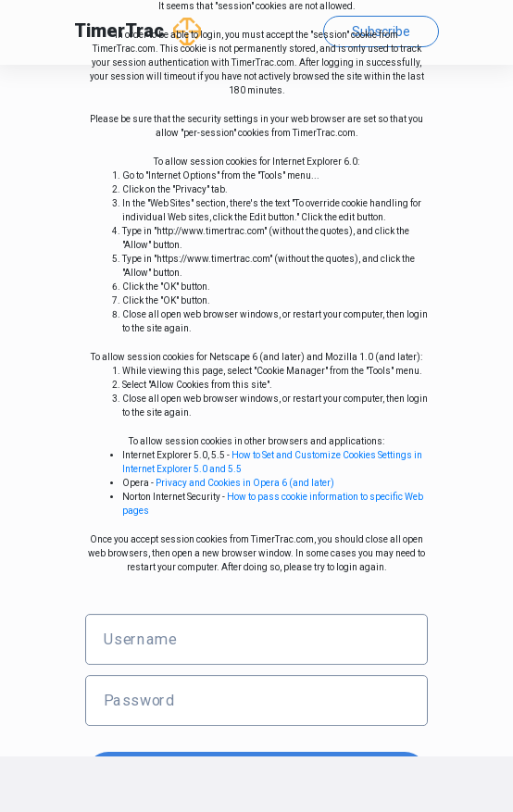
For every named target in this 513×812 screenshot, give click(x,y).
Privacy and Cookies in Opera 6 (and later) (245, 483)
